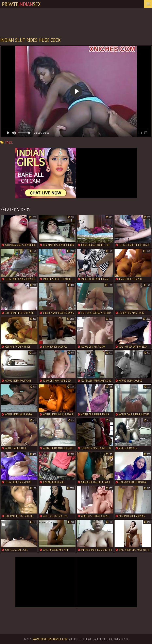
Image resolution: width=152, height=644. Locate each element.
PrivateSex (21, 4)
